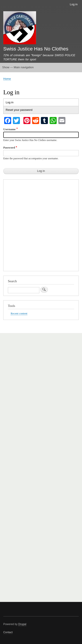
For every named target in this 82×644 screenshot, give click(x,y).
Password (9, 148)
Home (7, 79)
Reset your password (19, 110)
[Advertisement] (41, 226)
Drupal (22, 624)
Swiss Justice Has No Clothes (36, 49)
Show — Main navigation (18, 67)
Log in (74, 4)
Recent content (19, 314)
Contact (8, 632)
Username (9, 129)
